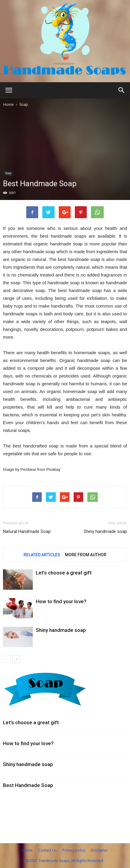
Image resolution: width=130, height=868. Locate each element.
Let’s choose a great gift (64, 573)
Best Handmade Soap (28, 785)
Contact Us (47, 850)
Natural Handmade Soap (27, 531)
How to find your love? (61, 601)
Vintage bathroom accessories (38, 803)
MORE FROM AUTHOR (86, 555)
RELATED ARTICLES (42, 555)
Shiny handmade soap (105, 531)
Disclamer (99, 850)
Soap (24, 104)
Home (8, 104)
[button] (122, 90)
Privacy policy (74, 850)
